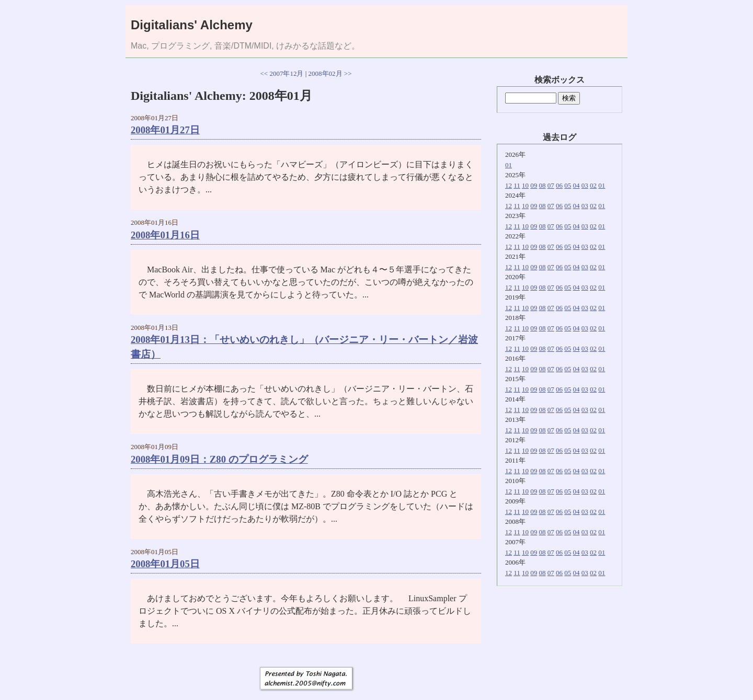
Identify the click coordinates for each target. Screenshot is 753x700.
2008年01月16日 (165, 235)
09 (534, 185)
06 (559, 185)
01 (509, 165)
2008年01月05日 (165, 564)
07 (551, 185)
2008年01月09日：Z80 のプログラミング (219, 459)
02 (593, 185)
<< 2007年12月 (282, 73)
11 (517, 185)
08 (543, 185)
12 (509, 185)
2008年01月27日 (165, 130)
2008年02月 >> (330, 73)
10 (525, 185)
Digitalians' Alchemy (192, 25)
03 (585, 185)
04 (577, 185)
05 (568, 185)
